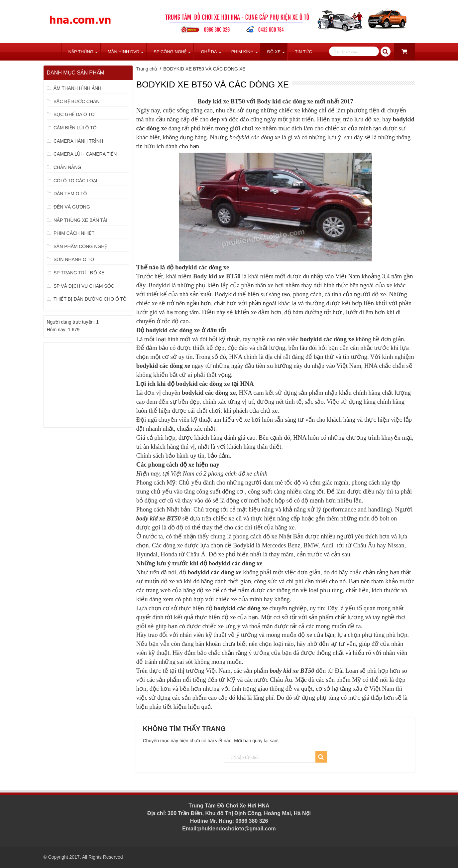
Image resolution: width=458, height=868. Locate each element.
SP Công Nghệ (170, 52)
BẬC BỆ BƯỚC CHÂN (77, 101)
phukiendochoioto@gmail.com (237, 829)
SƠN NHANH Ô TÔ (74, 259)
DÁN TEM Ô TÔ (70, 194)
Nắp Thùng (81, 52)
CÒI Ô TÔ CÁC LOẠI (75, 181)
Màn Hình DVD (123, 52)
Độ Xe (274, 52)
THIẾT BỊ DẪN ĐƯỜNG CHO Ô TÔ (90, 299)
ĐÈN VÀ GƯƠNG (72, 207)
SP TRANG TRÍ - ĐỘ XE (79, 273)
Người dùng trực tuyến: (72, 322)
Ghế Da (209, 52)
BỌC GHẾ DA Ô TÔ (74, 114)
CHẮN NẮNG (67, 167)
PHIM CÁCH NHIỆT (74, 233)
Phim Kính (242, 52)
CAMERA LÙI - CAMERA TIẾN (85, 154)
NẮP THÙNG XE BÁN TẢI (80, 220)
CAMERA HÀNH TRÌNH (78, 141)
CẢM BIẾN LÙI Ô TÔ (75, 128)
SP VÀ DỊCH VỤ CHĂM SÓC (84, 286)
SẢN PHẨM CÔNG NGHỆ (80, 246)
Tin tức (303, 52)
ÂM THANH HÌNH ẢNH (77, 88)
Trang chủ (52, 52)
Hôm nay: (57, 330)
